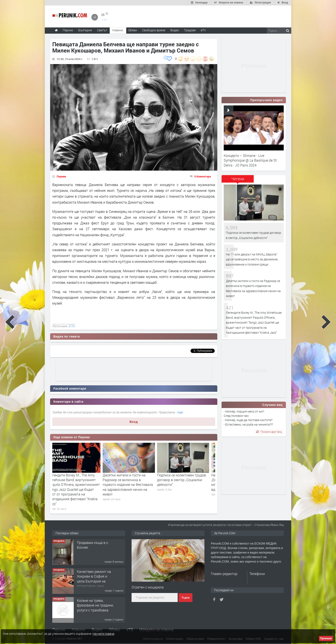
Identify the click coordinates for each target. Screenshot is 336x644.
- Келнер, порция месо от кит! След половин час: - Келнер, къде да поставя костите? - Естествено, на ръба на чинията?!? (248, 418)
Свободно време (154, 30)
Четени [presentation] (238, 179)
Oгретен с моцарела (148, 587)
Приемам (326, 638)
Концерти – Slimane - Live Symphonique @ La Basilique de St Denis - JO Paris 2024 (250, 160)
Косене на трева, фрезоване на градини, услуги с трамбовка (95, 605)
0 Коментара (203, 176)
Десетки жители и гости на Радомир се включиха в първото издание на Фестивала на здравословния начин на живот (133, 485)
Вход (134, 422)
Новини (118, 30)
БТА (72, 326)
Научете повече (103, 634)
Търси (185, 598)
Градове (190, 30)
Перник (61, 176)
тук (180, 412)
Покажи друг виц (269, 432)
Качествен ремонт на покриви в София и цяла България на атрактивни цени (94, 579)
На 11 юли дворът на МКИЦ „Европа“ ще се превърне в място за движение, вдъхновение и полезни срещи (252, 259)
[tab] (238, 180)
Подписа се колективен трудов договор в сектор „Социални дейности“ (186, 480)
